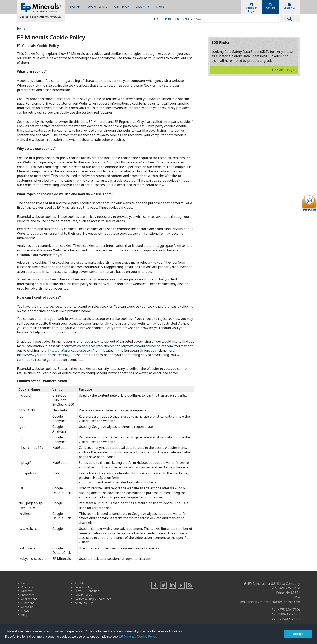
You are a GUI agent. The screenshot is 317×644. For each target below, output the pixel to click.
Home (23, 28)
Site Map (80, 583)
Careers (271, 6)
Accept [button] (298, 634)
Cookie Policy (83, 595)
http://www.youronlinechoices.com (147, 346)
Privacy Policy (83, 587)
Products (74, 7)
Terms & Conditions (88, 591)
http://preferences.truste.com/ (71, 350)
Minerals (27, 591)
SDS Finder (122, 7)
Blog (24, 615)
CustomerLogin (251, 8)
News (160, 7)
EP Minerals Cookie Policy (137, 636)
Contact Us (289, 6)
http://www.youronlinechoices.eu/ (43, 355)
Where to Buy (83, 603)
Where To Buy (97, 7)
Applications (29, 599)
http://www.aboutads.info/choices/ (90, 346)
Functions (28, 603)
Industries (28, 595)
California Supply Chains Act (93, 599)
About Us (143, 7)
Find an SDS (284, 70)
